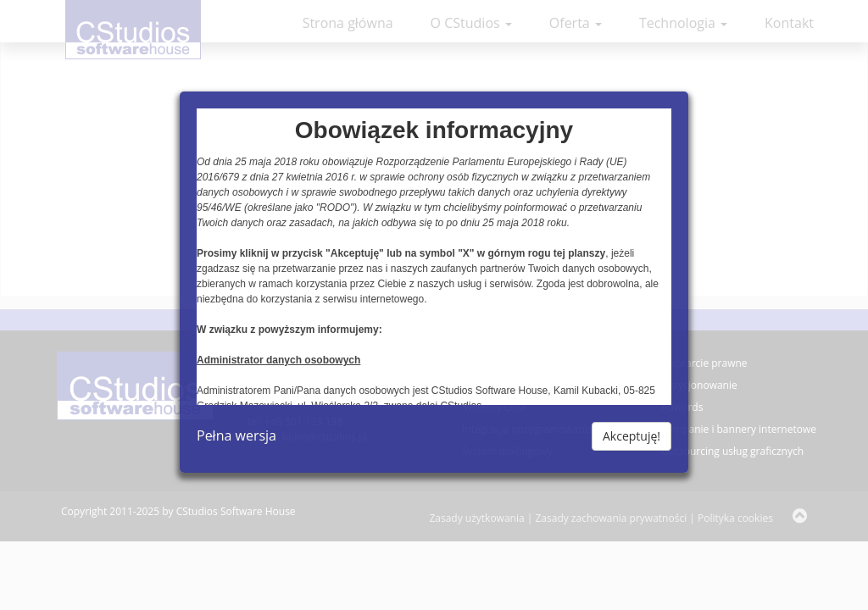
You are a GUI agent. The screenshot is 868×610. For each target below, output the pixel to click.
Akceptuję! (632, 436)
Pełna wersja (236, 435)
